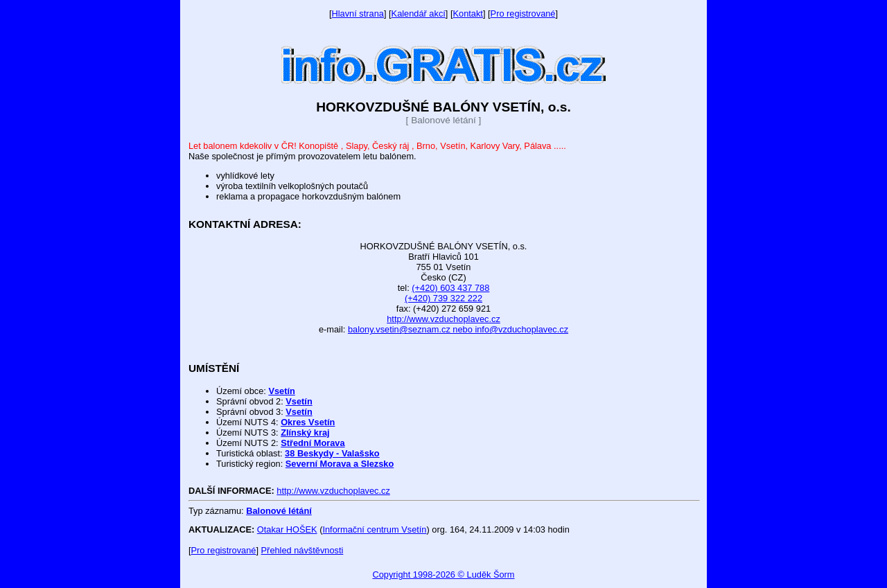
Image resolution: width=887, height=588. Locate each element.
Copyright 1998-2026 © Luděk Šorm (443, 574)
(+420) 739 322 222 (443, 298)
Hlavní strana (358, 14)
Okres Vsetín (308, 422)
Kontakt (468, 14)
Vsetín (281, 391)
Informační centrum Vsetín (374, 529)
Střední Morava (313, 443)
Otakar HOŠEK (287, 529)
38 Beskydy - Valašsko (332, 453)
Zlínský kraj (305, 433)
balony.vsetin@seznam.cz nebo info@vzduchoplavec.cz (458, 329)
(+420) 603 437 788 (450, 288)
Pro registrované (523, 14)
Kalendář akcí (419, 14)
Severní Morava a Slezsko (340, 464)
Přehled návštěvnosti (302, 550)
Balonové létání (279, 511)
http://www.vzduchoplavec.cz (443, 319)
